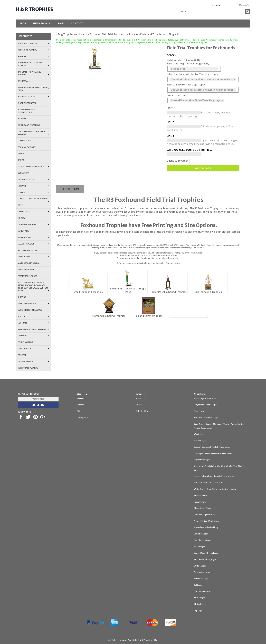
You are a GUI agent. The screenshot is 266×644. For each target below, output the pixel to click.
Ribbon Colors (200, 502)
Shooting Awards (33, 304)
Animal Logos (200, 598)
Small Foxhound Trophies (88, 292)
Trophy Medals (33, 362)
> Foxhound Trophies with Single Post (160, 34)
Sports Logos (199, 411)
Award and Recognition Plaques (33, 64)
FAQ (79, 411)
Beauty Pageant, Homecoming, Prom (33, 89)
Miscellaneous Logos (203, 540)
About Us (81, 399)
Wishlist (139, 399)
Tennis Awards (25, 342)
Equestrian (33, 173)
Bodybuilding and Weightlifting (27, 111)
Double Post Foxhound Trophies (168, 292)
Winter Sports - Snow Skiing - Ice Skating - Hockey (215, 489)
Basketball (33, 81)
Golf (33, 205)
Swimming (33, 336)
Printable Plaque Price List (205, 515)
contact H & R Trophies (104, 40)
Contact (77, 24)
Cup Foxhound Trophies (208, 292)
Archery (33, 56)
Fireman (33, 186)
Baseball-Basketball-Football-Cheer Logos (212, 447)
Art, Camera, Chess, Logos (205, 559)
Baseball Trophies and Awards (33, 73)
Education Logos (201, 534)
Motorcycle (33, 257)
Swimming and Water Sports (206, 399)
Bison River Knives (33, 103)
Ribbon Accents (201, 496)
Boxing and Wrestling (29, 125)
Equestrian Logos (201, 579)
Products (26, 36)
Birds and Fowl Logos (203, 591)
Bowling (22, 119)
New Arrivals (42, 24)
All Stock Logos (200, 604)
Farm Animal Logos (202, 572)
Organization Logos (202, 460)
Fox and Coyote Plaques (149, 316)
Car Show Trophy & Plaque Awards (33, 133)
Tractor (33, 355)
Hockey (21, 218)
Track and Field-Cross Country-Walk (209, 483)
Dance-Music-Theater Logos (206, 553)
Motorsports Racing (33, 263)
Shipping (22, 297)
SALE (61, 24)
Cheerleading (25, 141)
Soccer (33, 316)
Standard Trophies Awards (33, 329)
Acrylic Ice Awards (33, 50)
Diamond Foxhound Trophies (109, 316)
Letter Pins (33, 231)
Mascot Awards (33, 244)
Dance (21, 154)
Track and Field (33, 349)
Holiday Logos (200, 441)
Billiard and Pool (33, 97)
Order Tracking (142, 411)
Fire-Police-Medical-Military (206, 527)
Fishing (33, 192)
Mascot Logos (200, 547)
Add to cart (203, 168)
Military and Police (27, 250)
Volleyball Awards (33, 368)
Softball (33, 323)
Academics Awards (33, 43)
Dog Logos (198, 611)
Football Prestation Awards (33, 200)
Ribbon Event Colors (202, 508)
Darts (21, 160)
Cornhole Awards (27, 147)
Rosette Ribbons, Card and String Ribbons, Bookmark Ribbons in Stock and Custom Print (33, 287)
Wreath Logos (200, 434)
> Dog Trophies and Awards (72, 34)
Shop (23, 24)
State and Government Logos (206, 418)
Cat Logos (198, 585)
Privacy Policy (83, 418)
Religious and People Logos (205, 405)
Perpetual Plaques (27, 276)
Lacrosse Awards (33, 225)
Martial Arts (33, 237)
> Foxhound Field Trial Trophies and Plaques (113, 34)
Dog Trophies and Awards (33, 167)
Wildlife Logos (200, 566)
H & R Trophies (34, 9)
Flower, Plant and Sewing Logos (207, 521)
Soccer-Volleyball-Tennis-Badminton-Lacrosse (214, 476)
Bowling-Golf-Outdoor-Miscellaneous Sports (213, 453)
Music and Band (26, 270)
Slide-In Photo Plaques (30, 310)
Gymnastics (33, 212)
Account (216, 6)
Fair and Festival (33, 179)
